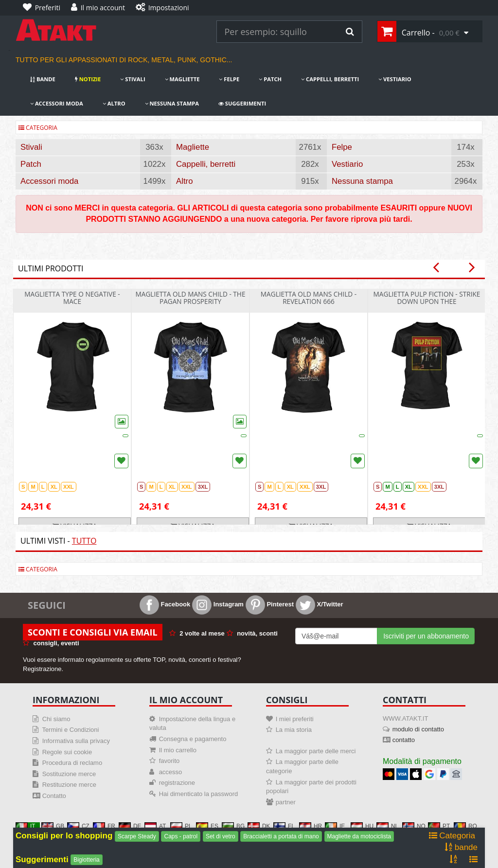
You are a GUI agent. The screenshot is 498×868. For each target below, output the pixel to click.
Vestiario (395, 79)
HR (311, 826)
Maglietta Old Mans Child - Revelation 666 (309, 298)
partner (286, 802)
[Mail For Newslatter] (336, 636)
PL (181, 826)
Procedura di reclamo (72, 763)
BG (233, 826)
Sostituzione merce (69, 774)
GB (53, 826)
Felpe (229, 79)
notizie (88, 79)
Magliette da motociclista (359, 836)
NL (387, 826)
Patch (270, 79)
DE (130, 826)
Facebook (165, 604)
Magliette (182, 79)
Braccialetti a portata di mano (281, 836)
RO (465, 826)
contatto (404, 740)
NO (414, 826)
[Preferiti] (44, 8)
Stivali (133, 79)
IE (335, 826)
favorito (169, 761)
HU (362, 826)
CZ (78, 826)
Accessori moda (57, 103)
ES (207, 826)
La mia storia (294, 730)
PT (439, 826)
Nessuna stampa (172, 103)
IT (26, 826)
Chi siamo (56, 719)
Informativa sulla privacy (76, 741)
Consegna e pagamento (193, 739)
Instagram (218, 604)
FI (283, 826)
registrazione (177, 783)
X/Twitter (320, 604)
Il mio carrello (178, 750)
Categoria (38, 128)
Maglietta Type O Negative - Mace (72, 298)
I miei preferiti (295, 719)
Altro (114, 103)
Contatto (54, 796)
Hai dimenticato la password (199, 794)
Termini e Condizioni (70, 730)
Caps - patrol (181, 836)
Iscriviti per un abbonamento (426, 636)
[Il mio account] (100, 8)
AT (155, 826)
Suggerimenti (242, 103)
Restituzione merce (69, 785)
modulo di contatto (418, 729)
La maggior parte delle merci (316, 751)
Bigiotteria (86, 860)
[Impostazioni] (165, 8)
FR (104, 826)
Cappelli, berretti (330, 79)
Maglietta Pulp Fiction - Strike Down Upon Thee (427, 298)
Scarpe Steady (137, 836)
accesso (171, 772)
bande (43, 79)
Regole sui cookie (67, 752)
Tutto (84, 541)
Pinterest (270, 604)
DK (259, 826)
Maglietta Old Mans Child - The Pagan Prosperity (191, 298)
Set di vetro (221, 836)
